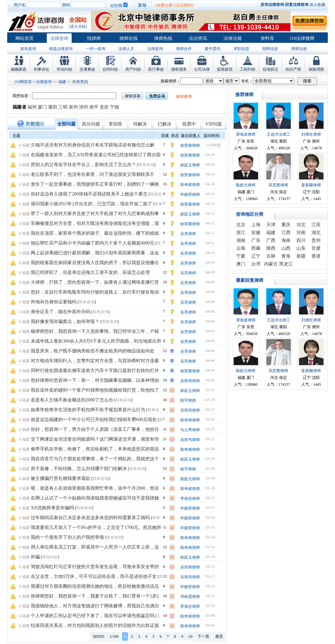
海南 (286, 240)
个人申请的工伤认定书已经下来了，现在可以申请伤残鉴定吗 (93, 616)
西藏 (256, 248)
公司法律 (202, 69)
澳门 (241, 264)
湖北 (316, 233)
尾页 (219, 636)
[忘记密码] (184, 5)
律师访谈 (299, 49)
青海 (286, 256)
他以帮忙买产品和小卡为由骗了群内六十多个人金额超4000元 (93, 243)
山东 (301, 248)
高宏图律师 (278, 185)
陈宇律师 (188, 400)
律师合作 (184, 49)
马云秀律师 (190, 430)
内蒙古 (271, 264)
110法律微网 (302, 38)
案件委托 (213, 49)
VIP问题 (214, 124)
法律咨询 (59, 38)
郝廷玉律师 (190, 165)
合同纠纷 (110, 69)
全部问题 (66, 124)
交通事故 (87, 69)
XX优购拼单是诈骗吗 (52, 508)
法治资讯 (198, 38)
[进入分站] (78, 26)
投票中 (189, 124)
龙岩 (104, 107)
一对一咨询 (96, 49)
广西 (271, 240)
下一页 (203, 636)
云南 (241, 248)
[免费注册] (165, 5)
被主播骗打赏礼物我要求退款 (61, 478)
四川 (301, 240)
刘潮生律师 (311, 134)
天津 (271, 225)
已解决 (165, 124)
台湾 (256, 264)
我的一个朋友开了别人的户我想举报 (67, 537)
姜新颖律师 (311, 185)
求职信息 (241, 49)
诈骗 (35, 557)
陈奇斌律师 (190, 185)
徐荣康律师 (190, 145)
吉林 (271, 256)
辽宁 (256, 256)
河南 (301, 233)
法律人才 (126, 49)
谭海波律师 (246, 134)
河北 (301, 225)
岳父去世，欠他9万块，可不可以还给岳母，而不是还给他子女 (94, 576)
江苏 (316, 225)
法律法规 (233, 38)
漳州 (83, 107)
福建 (62, 82)
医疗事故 (156, 69)
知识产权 (293, 69)
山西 (286, 248)
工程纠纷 (248, 69)
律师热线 (163, 38)
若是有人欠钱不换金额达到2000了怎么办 (72, 400)
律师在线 (129, 38)
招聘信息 (270, 49)
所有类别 (80, 82)
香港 (316, 256)
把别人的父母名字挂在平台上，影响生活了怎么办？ (83, 165)
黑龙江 (286, 264)
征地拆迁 (271, 69)
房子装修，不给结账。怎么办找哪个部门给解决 (79, 469)
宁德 (115, 107)
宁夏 (241, 256)
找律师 (94, 38)
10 (190, 636)
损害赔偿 (225, 69)
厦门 (42, 107)
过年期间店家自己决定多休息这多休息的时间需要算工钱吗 (90, 518)
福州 (32, 107)
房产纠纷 (133, 69)
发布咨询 (28, 49)
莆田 (53, 107)
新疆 (301, 256)
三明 (63, 107)
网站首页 (25, 38)
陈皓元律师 (190, 479)
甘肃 (316, 248)
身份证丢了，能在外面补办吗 (61, 312)
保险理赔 (316, 69)
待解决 (140, 124)
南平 (94, 107)
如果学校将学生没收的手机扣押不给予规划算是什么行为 (88, 410)
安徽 (256, 233)
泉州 (73, 107)
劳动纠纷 (64, 69)
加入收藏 (317, 5)
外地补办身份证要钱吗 (54, 302)
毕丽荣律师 (190, 195)
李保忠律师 (190, 499)
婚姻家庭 (19, 69)
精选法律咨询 (61, 49)
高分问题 (91, 124)
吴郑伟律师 (190, 381)
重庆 (286, 225)
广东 (256, 240)
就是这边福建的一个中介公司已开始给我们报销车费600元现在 (94, 420)
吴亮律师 (188, 234)
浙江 (241, 233)
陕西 (271, 248)
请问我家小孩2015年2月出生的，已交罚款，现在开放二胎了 (91, 204)
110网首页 (23, 82)
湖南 (241, 240)
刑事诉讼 (42, 69)
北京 (241, 225)
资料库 (267, 38)
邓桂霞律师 (190, 597)
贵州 (316, 240)
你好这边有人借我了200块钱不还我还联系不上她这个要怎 (89, 194)
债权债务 (179, 69)
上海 (256, 225)
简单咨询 (146, 165)
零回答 (115, 124)
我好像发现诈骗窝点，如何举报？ (65, 322)
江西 (286, 233)
